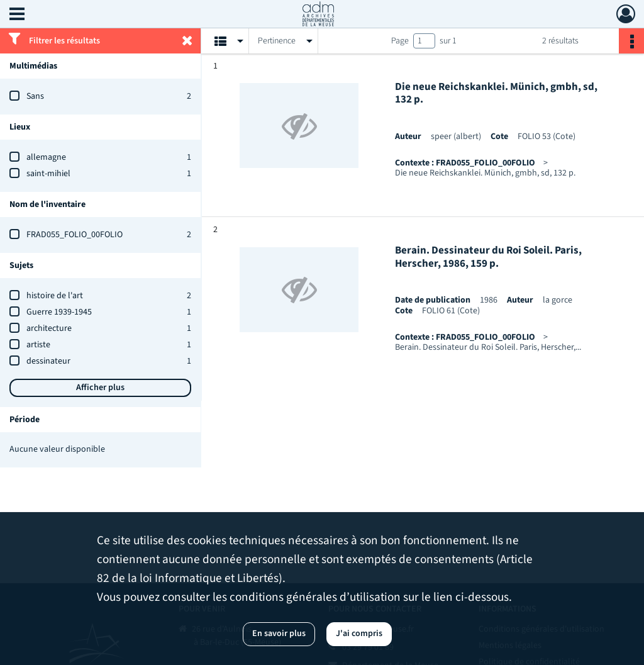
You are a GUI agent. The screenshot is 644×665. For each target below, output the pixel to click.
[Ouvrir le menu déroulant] (17, 15)
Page (400, 41)
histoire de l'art (55, 296)
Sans (35, 96)
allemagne (46, 157)
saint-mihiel (48, 174)
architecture (49, 328)
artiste (38, 345)
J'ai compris (359, 634)
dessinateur (48, 361)
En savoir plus (279, 634)
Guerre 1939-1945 (59, 312)
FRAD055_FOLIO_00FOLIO (75, 235)
